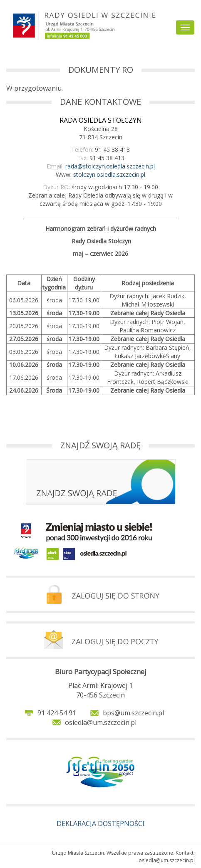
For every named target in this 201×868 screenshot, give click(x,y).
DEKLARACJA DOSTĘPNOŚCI (100, 823)
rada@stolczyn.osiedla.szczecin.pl (110, 166)
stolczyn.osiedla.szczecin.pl (109, 174)
